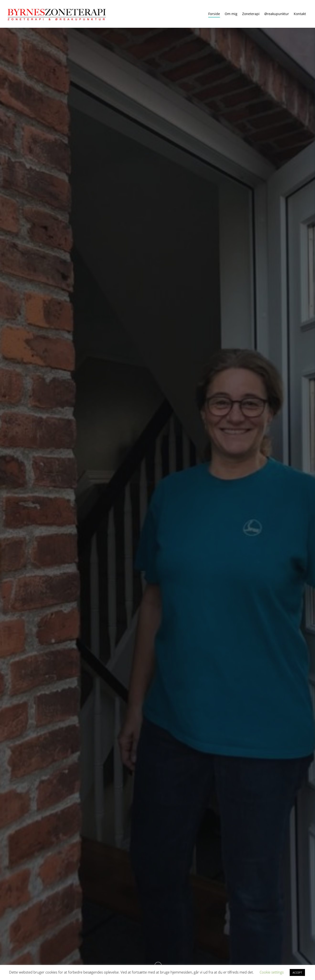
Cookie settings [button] (272, 972)
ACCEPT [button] (297, 972)
